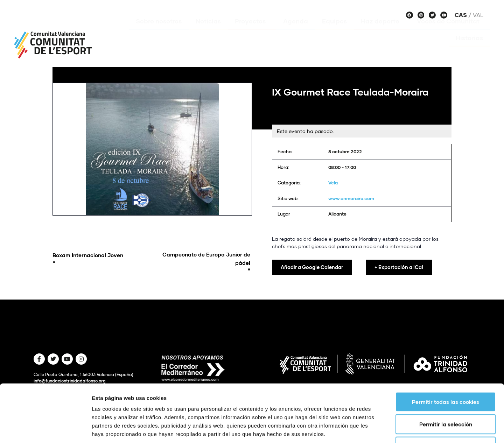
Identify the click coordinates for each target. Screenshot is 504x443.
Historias (469, 48)
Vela (333, 183)
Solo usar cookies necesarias (446, 397)
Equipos (334, 31)
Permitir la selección (446, 375)
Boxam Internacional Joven (100, 258)
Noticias (208, 31)
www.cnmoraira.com (351, 198)
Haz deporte (382, 31)
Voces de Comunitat (450, 31)
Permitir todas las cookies (446, 352)
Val (478, 15)
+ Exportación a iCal (399, 267)
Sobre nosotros (159, 31)
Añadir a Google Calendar (312, 267)
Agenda (296, 31)
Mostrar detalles (376, 429)
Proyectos (252, 31)
